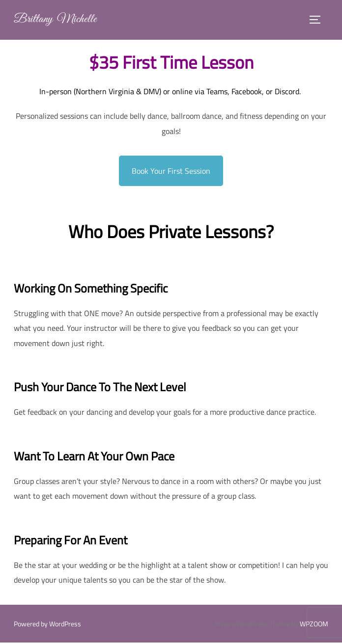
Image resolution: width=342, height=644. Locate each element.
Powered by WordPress (47, 625)
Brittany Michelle (58, 20)
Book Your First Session (171, 172)
